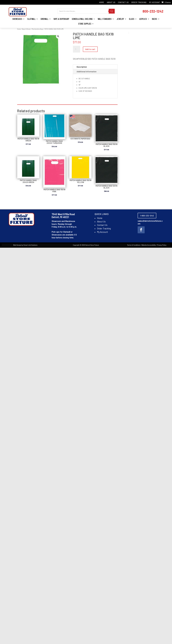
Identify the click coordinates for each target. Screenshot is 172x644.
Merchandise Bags (38, 29)
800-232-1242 (153, 11)
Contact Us (123, 3)
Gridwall (45, 19)
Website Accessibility (149, 245)
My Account (155, 3)
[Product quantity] (77, 49)
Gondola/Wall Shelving (82, 19)
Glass (132, 19)
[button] (58, 36)
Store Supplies (85, 24)
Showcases (17, 19)
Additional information (87, 71)
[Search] (112, 11)
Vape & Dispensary (61, 19)
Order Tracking (139, 3)
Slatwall (31, 19)
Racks (155, 19)
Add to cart (90, 49)
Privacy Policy (162, 245)
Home (102, 3)
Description (82, 67)
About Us (111, 3)
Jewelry (120, 19)
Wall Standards (105, 19)
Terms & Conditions (134, 245)
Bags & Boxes (26, 29)
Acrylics (143, 19)
